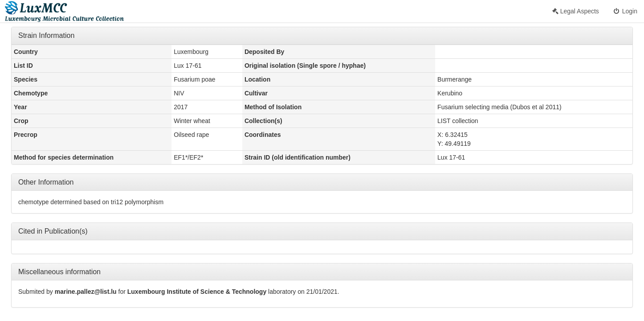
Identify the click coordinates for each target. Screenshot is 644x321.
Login (625, 11)
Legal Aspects (576, 11)
